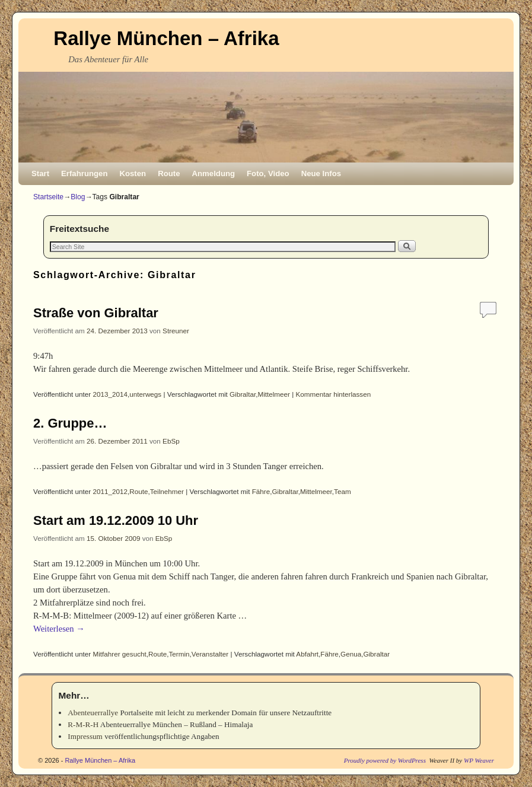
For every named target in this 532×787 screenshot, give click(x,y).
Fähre (261, 491)
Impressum (85, 736)
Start (40, 173)
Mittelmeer (274, 394)
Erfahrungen (84, 173)
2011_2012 (111, 491)
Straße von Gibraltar (96, 313)
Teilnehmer (167, 491)
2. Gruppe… (70, 423)
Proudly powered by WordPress (385, 760)
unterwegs (145, 394)
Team (343, 491)
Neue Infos (321, 173)
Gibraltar (243, 394)
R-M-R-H (83, 724)
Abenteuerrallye (93, 713)
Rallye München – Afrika (166, 38)
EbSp (171, 441)
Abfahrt (307, 654)
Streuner (176, 331)
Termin (179, 654)
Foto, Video (268, 173)
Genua (351, 654)
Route (169, 173)
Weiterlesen (59, 629)
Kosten (133, 173)
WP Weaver (479, 760)
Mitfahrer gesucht (120, 654)
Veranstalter (210, 654)
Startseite (48, 197)
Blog (78, 197)
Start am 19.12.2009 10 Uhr (116, 520)
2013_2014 (111, 394)
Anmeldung (214, 173)
